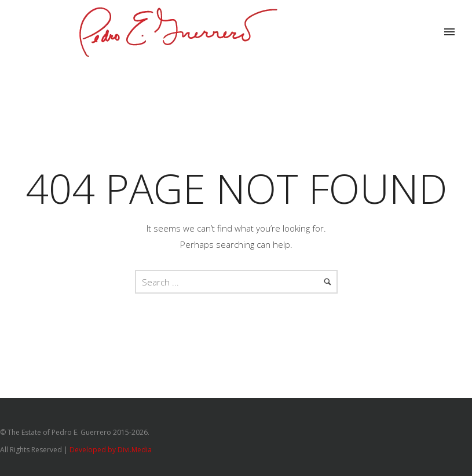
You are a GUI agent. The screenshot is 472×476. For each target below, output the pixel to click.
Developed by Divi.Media (111, 450)
